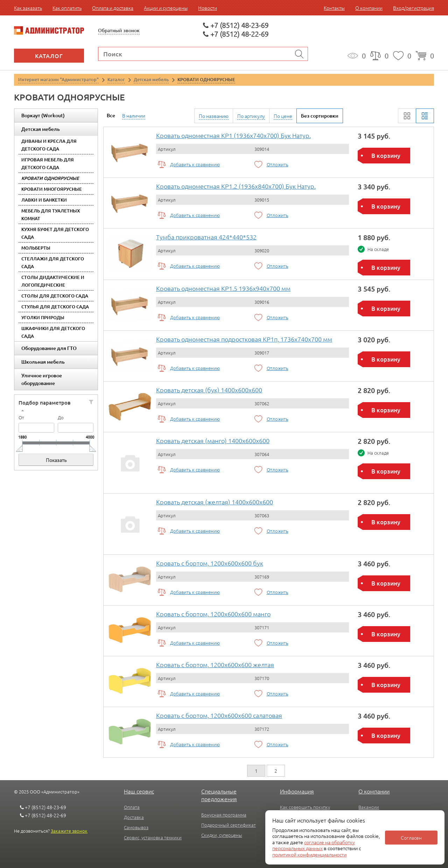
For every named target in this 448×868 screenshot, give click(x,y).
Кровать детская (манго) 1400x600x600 (213, 440)
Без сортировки (320, 116)
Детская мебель (41, 129)
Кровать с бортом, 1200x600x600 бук (210, 563)
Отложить (278, 164)
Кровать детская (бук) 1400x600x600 (209, 390)
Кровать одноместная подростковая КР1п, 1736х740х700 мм (244, 339)
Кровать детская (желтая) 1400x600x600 (215, 502)
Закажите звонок (69, 831)
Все (111, 115)
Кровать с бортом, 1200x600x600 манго (213, 614)
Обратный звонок (119, 30)
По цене (283, 116)
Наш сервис (139, 791)
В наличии (134, 115)
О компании (369, 8)
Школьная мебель (43, 362)
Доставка (134, 817)
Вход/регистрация (414, 8)
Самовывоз (136, 827)
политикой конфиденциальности (309, 854)
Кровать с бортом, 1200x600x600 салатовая (219, 715)
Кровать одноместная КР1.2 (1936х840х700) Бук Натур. (236, 186)
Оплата (132, 807)
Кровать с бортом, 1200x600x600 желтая (215, 664)
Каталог (49, 56)
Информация (297, 791)
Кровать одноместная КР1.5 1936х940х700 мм (223, 288)
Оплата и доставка (113, 8)
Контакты (334, 8)
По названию (214, 116)
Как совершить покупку (305, 807)
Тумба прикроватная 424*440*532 (206, 237)
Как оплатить (67, 8)
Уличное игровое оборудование (42, 379)
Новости (208, 8)
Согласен (411, 838)
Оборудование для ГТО (49, 348)
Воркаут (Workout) (43, 115)
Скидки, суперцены (222, 835)
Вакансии (369, 807)
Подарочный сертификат (229, 825)
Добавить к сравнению (195, 164)
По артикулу (251, 116)
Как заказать (28, 8)
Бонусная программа (224, 815)
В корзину (386, 156)
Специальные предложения (219, 795)
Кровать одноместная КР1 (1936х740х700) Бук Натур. (233, 135)
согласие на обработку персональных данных (314, 845)
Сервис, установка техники (153, 837)
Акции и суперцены (166, 8)
